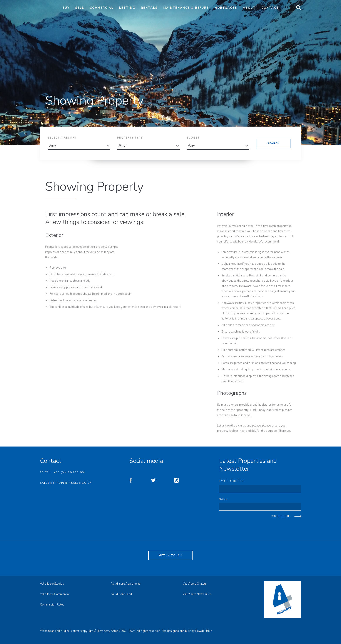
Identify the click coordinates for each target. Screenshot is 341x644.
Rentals (149, 8)
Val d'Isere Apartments (126, 584)
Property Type (130, 139)
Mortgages (226, 8)
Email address (232, 481)
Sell (80, 8)
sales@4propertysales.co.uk (66, 483)
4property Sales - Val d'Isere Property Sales (48, 10)
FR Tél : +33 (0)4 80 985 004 (63, 473)
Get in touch (171, 555)
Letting (127, 8)
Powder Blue (204, 631)
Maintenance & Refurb (186, 8)
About (249, 8)
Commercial (102, 8)
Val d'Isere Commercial (55, 594)
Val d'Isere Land (122, 594)
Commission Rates (52, 605)
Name (223, 499)
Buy (66, 8)
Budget (193, 139)
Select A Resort (62, 139)
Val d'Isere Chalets (195, 584)
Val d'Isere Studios (52, 584)
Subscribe (281, 516)
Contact (270, 8)
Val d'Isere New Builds (197, 594)
